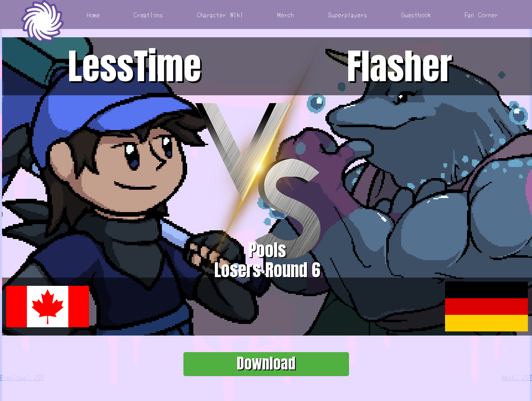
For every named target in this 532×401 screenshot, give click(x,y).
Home (93, 14)
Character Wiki (220, 14)
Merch (285, 14)
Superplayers (348, 14)
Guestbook (416, 14)
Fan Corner (481, 14)
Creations (148, 14)
